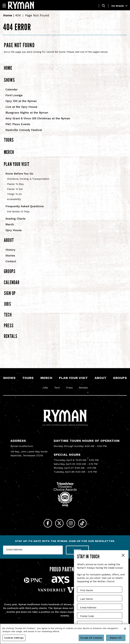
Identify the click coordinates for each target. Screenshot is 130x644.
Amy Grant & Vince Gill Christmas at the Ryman (38, 118)
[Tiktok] (87, 525)
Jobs (7, 304)
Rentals (11, 336)
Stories (10, 255)
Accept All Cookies (91, 638)
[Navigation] (6, 5)
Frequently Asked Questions (25, 206)
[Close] (125, 629)
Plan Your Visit (17, 164)
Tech (8, 315)
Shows (9, 80)
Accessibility (14, 199)
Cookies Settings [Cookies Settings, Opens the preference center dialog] (14, 638)
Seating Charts (15, 219)
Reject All (116, 638)
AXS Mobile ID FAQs (18, 212)
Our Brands (119, 6)
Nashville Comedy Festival (24, 130)
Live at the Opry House (21, 107)
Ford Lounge (14, 95)
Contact (11, 261)
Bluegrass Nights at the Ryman (27, 113)
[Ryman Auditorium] (21, 5)
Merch (9, 152)
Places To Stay (15, 184)
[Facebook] (43, 525)
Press (9, 325)
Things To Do (14, 194)
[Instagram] (72, 525)
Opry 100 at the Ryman (21, 101)
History (10, 250)
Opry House (14, 230)
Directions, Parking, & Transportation (28, 179)
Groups (10, 271)
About (9, 240)
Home (8, 15)
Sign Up (10, 293)
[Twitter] (58, 525)
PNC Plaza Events (18, 124)
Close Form (123, 556)
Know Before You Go (19, 174)
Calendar (12, 89)
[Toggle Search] (104, 6)
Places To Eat (15, 189)
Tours (9, 140)
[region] (65, 634)
